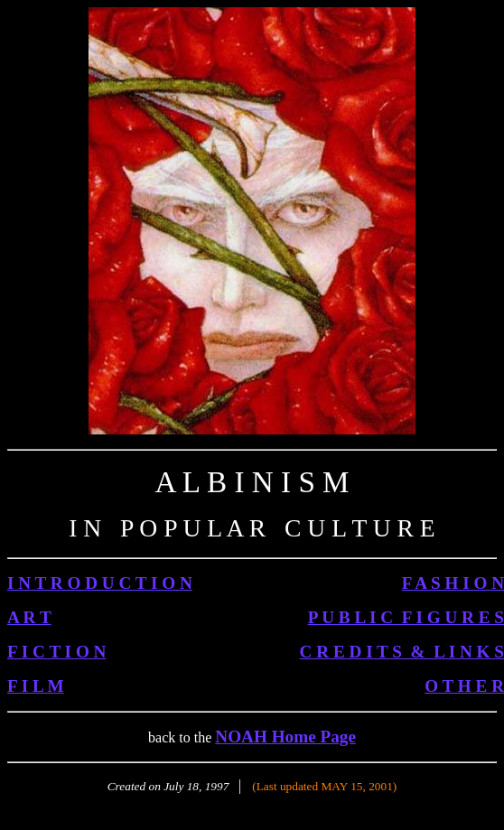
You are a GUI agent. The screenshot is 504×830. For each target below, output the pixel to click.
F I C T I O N (56, 652)
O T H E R (464, 686)
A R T (29, 617)
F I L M (36, 686)
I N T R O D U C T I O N (100, 583)
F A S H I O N (453, 583)
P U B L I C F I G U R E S (406, 617)
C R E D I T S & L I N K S (402, 652)
